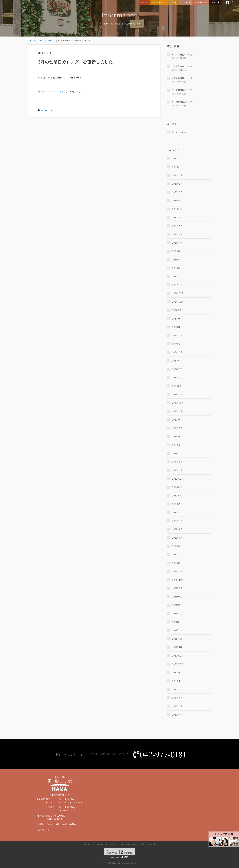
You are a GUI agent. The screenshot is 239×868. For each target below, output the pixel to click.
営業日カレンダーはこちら (51, 91)
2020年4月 (177, 715)
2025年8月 (177, 234)
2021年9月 (177, 588)
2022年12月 (178, 479)
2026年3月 (177, 175)
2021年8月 (177, 597)
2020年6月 (177, 698)
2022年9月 (177, 504)
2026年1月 (177, 192)
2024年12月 (178, 293)
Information (47, 110)
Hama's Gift (201, 2)
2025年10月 (178, 217)
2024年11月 (178, 302)
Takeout (186, 2)
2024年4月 (177, 361)
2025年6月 (177, 251)
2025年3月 (177, 268)
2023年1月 (177, 470)
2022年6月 (177, 529)
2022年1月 (177, 571)
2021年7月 (177, 605)
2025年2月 (177, 276)
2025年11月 (178, 209)
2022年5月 (177, 538)
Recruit (216, 2)
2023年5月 (177, 445)
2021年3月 (177, 639)
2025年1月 (177, 285)
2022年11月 (178, 487)
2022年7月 (177, 521)
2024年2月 (177, 369)
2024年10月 (178, 310)
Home (144, 2)
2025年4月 (177, 260)
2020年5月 (177, 706)
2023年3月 (177, 453)
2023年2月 (177, 462)
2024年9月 (177, 319)
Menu (174, 2)
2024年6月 (177, 344)
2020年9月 (177, 672)
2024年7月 (177, 335)
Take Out (124, 844)
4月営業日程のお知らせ (184, 78)
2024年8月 (177, 327)
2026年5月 (177, 158)
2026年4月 (177, 167)
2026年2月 (177, 184)
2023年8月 (177, 420)
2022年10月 (178, 496)
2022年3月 (177, 554)
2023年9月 (177, 411)
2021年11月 (178, 580)
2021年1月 (177, 647)
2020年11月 (178, 664)
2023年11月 (178, 394)
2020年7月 (177, 689)
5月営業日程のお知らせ (184, 66)
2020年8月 (177, 681)
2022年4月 (177, 546)
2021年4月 (177, 630)
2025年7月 (177, 243)
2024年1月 (177, 377)
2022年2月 (177, 563)
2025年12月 (178, 201)
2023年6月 (177, 437)
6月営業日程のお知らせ (184, 54)
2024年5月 (177, 352)
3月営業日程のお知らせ (184, 90)
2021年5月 (177, 622)
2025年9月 (177, 226)
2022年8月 (177, 512)
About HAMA (159, 2)
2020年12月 (178, 656)
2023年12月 (178, 386)
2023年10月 (178, 403)
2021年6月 (177, 613)
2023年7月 (177, 428)
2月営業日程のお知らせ (184, 102)
